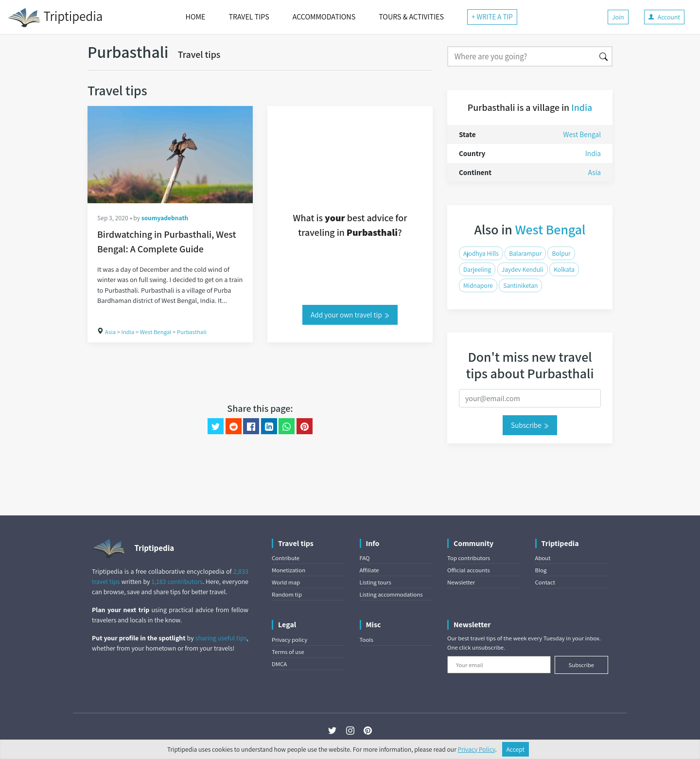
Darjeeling (477, 269)
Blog (541, 570)
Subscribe (530, 425)
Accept (516, 749)
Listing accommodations (391, 594)
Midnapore (478, 285)
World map (286, 582)
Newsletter (461, 582)
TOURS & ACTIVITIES (411, 17)
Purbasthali (192, 332)
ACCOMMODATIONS (324, 17)
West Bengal (156, 332)
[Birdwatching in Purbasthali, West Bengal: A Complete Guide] (170, 155)
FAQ (365, 558)
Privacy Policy (477, 749)
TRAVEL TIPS (249, 17)
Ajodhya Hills (481, 253)
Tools (367, 640)
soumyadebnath (165, 218)
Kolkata (564, 269)
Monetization (289, 570)
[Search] (521, 56)
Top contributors (469, 558)
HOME (196, 17)
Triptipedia (55, 18)
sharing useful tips (221, 638)
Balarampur (525, 253)
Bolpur (561, 253)
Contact (545, 582)
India (128, 332)
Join (618, 17)
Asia (110, 332)
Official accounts (469, 570)
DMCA (279, 664)
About (543, 558)
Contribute (286, 558)
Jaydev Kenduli (523, 269)
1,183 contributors (177, 582)
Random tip (287, 594)
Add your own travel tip (350, 315)
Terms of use (288, 652)
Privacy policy (289, 640)
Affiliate (369, 570)
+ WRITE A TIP (492, 17)
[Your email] (499, 665)
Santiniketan (520, 285)
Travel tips (199, 54)
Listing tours (376, 582)
